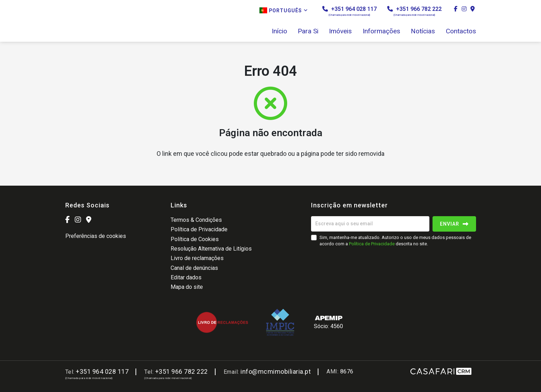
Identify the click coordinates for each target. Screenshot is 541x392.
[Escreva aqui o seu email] (370, 224)
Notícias (423, 31)
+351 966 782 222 (414, 11)
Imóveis (340, 31)
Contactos (461, 31)
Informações (381, 31)
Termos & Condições (196, 220)
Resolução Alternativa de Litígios (211, 249)
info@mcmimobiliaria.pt (276, 371)
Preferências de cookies (96, 236)
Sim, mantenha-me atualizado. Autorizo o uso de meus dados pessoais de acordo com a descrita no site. (395, 241)
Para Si (308, 31)
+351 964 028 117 (349, 11)
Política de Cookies (195, 239)
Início (279, 31)
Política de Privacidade (199, 229)
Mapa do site (187, 287)
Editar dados (186, 277)
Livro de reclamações (197, 258)
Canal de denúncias (194, 268)
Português (284, 10)
